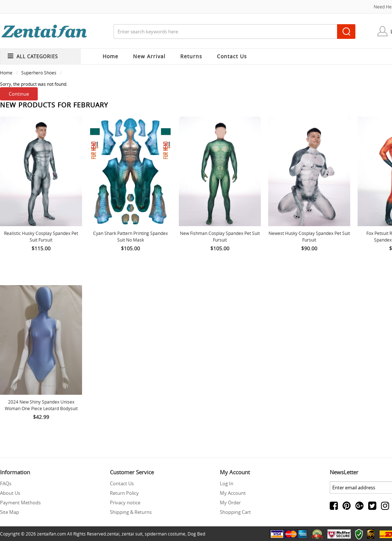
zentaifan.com (51, 534)
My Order (230, 503)
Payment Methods (20, 503)
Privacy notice (125, 503)
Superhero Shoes (39, 73)
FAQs (6, 483)
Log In (227, 483)
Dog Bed (196, 534)
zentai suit (132, 534)
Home (110, 56)
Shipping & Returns (131, 512)
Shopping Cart (235, 512)
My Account (233, 493)
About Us (10, 493)
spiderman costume (165, 534)
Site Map (10, 512)
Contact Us (122, 483)
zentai (113, 534)
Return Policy (124, 493)
